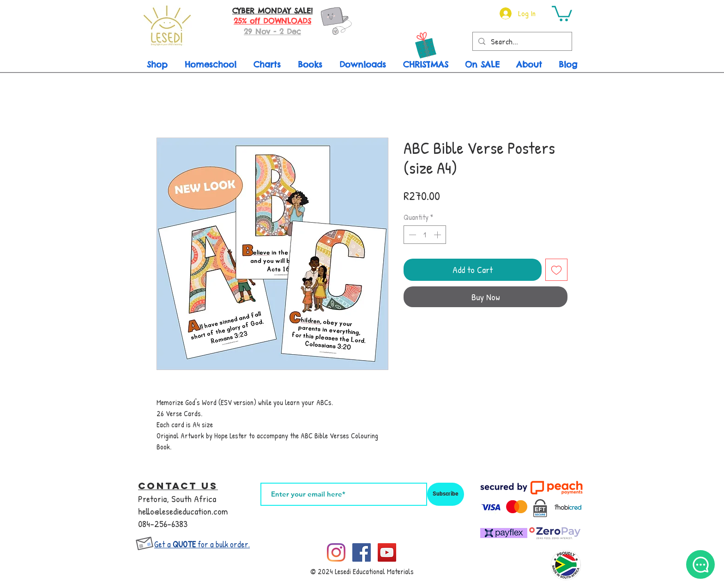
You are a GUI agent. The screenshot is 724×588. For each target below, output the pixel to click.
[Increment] (438, 235)
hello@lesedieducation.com (183, 511)
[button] (562, 13)
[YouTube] (387, 552)
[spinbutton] (425, 235)
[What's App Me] (700, 564)
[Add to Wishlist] (556, 270)
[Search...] (522, 42)
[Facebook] (362, 552)
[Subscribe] (446, 494)
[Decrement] (411, 235)
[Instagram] (336, 552)
